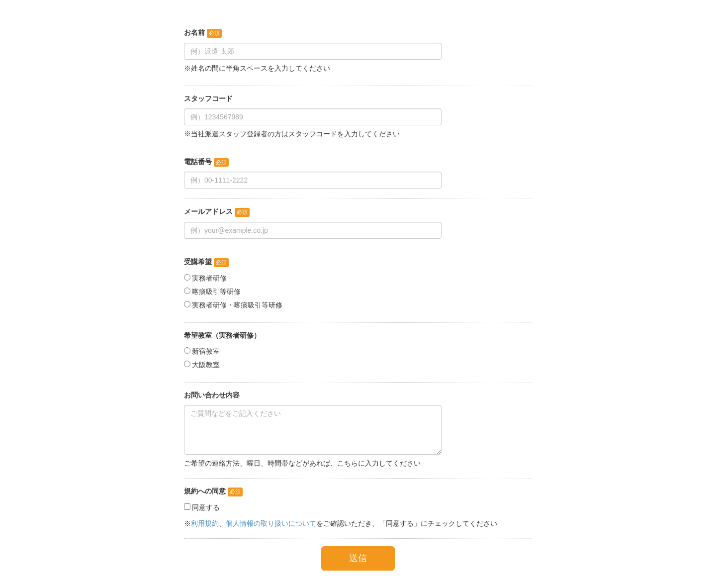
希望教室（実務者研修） (222, 335)
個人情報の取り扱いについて (271, 523)
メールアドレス (208, 211)
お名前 (194, 32)
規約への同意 (205, 491)
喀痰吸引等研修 (216, 292)
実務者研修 (209, 278)
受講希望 (198, 262)
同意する (206, 507)
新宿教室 (206, 351)
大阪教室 (206, 365)
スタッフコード (208, 98)
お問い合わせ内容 (212, 395)
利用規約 (205, 523)
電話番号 (198, 162)
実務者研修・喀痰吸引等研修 (237, 305)
